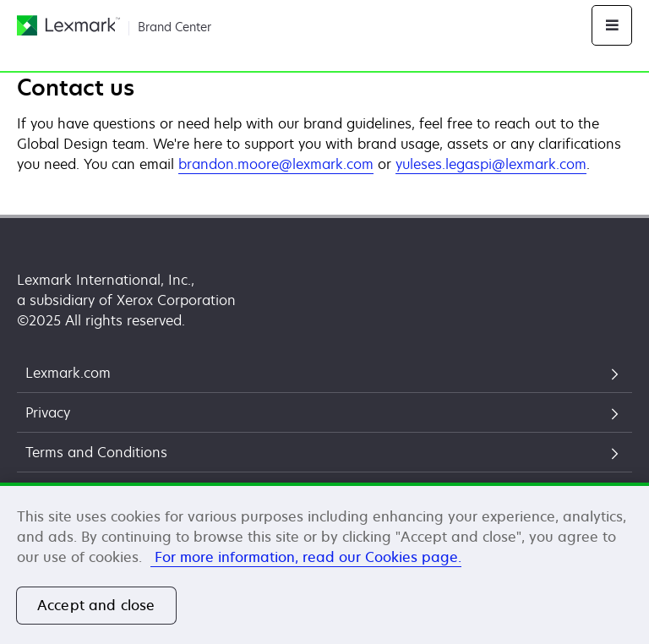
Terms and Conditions (96, 452)
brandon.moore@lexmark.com (276, 164)
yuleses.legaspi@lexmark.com (491, 164)
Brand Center (175, 27)
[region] (324, 563)
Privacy (48, 412)
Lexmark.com (68, 373)
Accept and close (96, 605)
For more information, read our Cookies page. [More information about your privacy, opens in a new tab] (306, 557)
